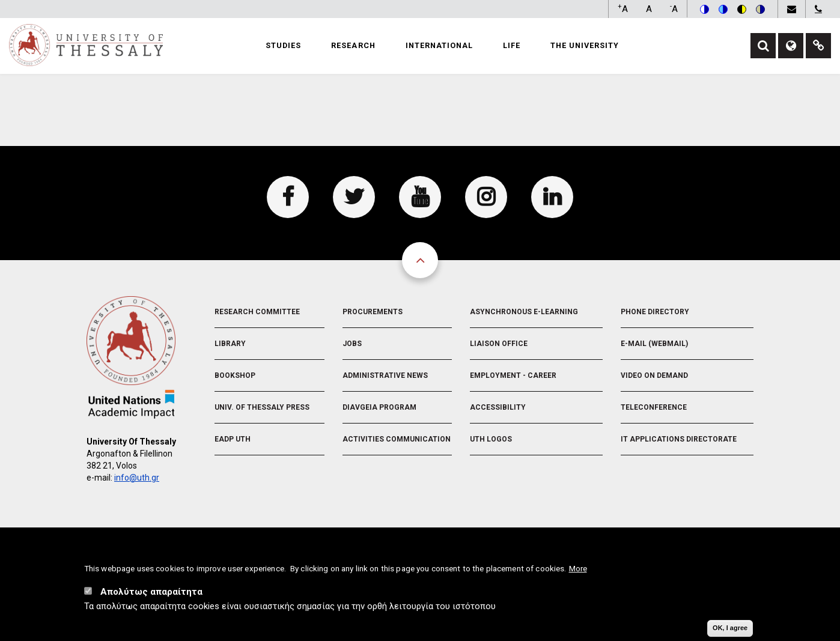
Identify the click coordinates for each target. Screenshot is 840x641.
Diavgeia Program (379, 407)
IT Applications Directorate (679, 439)
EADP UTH (233, 439)
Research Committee (257, 312)
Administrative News (385, 375)
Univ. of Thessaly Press (262, 407)
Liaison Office (499, 344)
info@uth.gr (137, 478)
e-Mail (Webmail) (654, 344)
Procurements (373, 312)
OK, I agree (730, 628)
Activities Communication (397, 439)
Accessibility (498, 407)
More (578, 568)
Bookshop (235, 375)
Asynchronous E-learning (524, 312)
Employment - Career (513, 375)
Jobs (352, 344)
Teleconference (654, 407)
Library (230, 344)
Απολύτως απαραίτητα (151, 592)
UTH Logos (491, 439)
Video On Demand (654, 375)
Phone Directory (655, 312)
